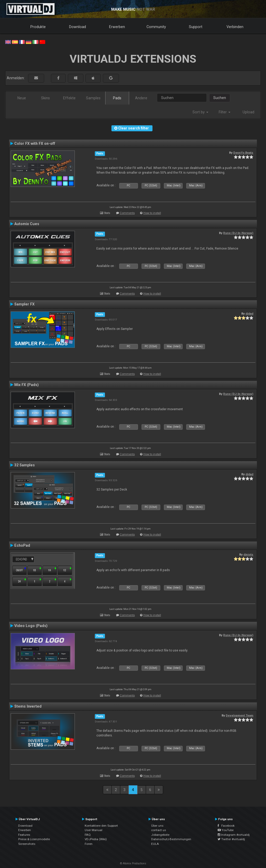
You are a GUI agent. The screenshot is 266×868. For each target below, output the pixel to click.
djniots (248, 554)
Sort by (200, 112)
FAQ (88, 835)
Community (156, 27)
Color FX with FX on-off (35, 143)
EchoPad (22, 545)
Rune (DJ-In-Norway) (238, 233)
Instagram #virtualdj (234, 835)
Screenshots (27, 844)
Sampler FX (24, 304)
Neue (22, 98)
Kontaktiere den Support (101, 826)
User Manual (94, 830)
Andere (141, 98)
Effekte (69, 98)
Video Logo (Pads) (31, 626)
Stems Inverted (28, 706)
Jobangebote (160, 835)
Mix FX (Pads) (26, 385)
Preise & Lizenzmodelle (34, 839)
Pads (117, 98)
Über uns (157, 826)
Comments (127, 213)
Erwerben (117, 27)
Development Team (240, 715)
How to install (152, 213)
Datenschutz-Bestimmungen (171, 839)
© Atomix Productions (133, 863)
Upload (248, 112)
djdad (249, 314)
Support (196, 27)
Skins (45, 98)
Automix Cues (27, 224)
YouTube (226, 830)
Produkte (38, 27)
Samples (93, 98)
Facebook (226, 826)
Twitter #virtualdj (231, 839)
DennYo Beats (243, 153)
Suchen (220, 98)
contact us (159, 830)
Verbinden (235, 27)
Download (78, 27)
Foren (89, 844)
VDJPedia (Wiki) (96, 839)
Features (24, 835)
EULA (155, 844)
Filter (225, 112)
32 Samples (25, 465)
